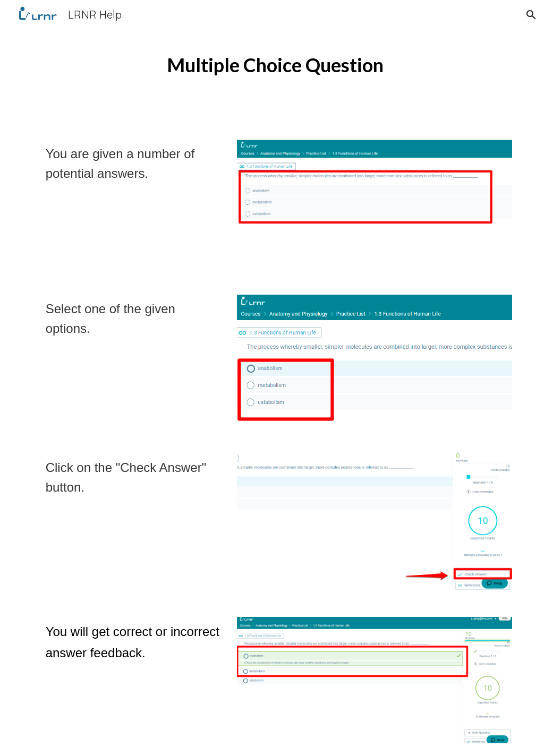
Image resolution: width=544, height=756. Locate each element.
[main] (272, 63)
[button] (531, 15)
